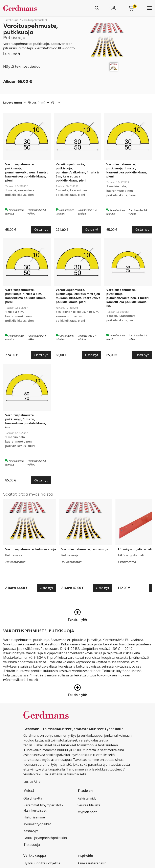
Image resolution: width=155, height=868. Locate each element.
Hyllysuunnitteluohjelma (42, 863)
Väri (54, 102)
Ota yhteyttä (33, 798)
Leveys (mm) (13, 102)
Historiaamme (34, 817)
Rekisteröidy (87, 798)
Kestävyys (31, 831)
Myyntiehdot (87, 812)
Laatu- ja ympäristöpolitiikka (45, 838)
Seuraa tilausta (89, 805)
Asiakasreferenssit (92, 863)
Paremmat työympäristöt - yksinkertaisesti (43, 808)
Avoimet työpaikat (37, 824)
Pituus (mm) (36, 102)
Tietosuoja (32, 845)
